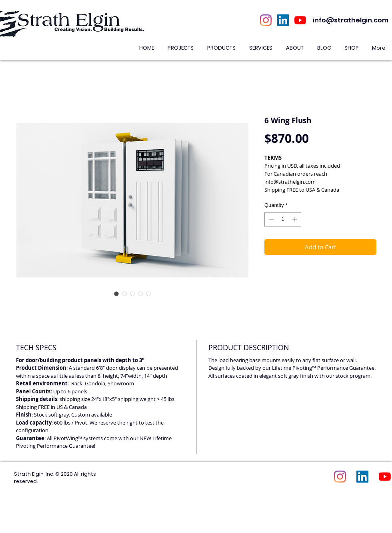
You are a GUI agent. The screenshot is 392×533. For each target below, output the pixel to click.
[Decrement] (270, 220)
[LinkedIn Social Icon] (283, 20)
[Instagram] (266, 20)
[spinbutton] (283, 220)
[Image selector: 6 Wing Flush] (116, 294)
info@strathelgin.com (351, 20)
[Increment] (296, 220)
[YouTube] (300, 20)
